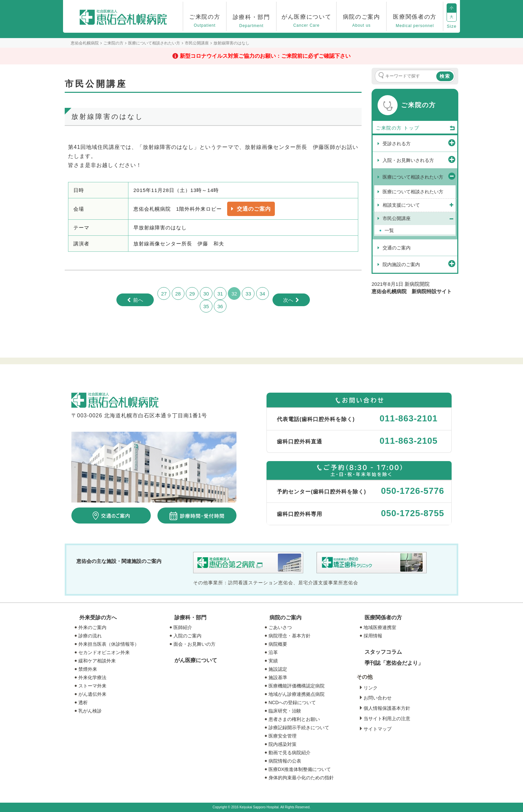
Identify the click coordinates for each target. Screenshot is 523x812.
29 (192, 294)
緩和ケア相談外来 (97, 661)
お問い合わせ (378, 698)
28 (178, 294)
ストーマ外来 (92, 686)
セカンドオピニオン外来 (104, 652)
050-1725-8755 (412, 513)
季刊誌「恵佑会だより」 (394, 663)
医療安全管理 (283, 736)
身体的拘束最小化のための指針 (301, 778)
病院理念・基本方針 (290, 636)
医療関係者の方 (383, 618)
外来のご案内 (92, 627)
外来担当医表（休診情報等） (109, 644)
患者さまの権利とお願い (294, 719)
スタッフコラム (383, 652)
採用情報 (373, 636)
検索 (445, 76)
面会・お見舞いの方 (194, 644)
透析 (83, 702)
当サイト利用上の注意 (387, 719)
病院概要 (278, 644)
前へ (138, 300)
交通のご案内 (254, 209)
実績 (273, 661)
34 (262, 294)
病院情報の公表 (285, 761)
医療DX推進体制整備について (300, 769)
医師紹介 (183, 627)
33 (248, 294)
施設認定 (278, 669)
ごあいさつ (280, 627)
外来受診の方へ (98, 618)
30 (206, 294)
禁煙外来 (88, 669)
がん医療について (196, 660)
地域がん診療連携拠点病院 (297, 694)
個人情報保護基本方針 (387, 708)
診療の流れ (90, 636)
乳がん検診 (90, 711)
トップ (430, 128)
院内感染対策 (283, 744)
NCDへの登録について (292, 702)
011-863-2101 (409, 418)
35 (206, 306)
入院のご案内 (187, 636)
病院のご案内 (286, 618)
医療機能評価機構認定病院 (297, 686)
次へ (288, 300)
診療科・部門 (190, 618)
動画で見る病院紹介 (290, 753)
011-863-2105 (409, 441)
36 (220, 306)
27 (164, 294)
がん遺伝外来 (92, 694)
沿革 (273, 652)
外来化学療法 (92, 677)
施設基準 (278, 677)
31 (220, 294)
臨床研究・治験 (285, 711)
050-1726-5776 (412, 491)
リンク (371, 688)
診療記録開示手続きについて (299, 728)
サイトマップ (378, 729)
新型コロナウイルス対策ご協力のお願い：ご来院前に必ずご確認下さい (265, 56)
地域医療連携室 (380, 627)
